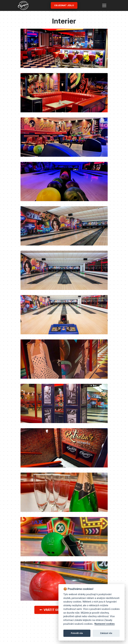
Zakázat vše (106, 633)
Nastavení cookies (105, 624)
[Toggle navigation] (104, 5)
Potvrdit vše (77, 633)
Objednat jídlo (64, 5)
